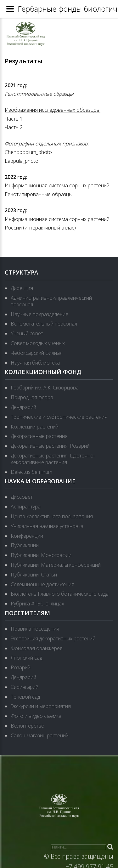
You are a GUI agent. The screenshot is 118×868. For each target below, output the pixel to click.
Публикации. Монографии (41, 555)
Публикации (25, 545)
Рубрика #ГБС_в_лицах (37, 604)
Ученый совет (27, 333)
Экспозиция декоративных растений (53, 638)
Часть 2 (14, 127)
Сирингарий (25, 687)
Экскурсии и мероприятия (41, 706)
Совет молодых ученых (38, 343)
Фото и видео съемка (36, 716)
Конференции (27, 536)
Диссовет (22, 497)
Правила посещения (35, 629)
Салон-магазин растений (40, 735)
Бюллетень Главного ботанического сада (60, 594)
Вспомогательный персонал (44, 324)
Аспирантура (26, 507)
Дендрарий (23, 407)
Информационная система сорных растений (57, 185)
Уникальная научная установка (47, 526)
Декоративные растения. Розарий (50, 446)
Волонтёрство (28, 726)
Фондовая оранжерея (37, 648)
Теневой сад (25, 697)
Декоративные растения (39, 436)
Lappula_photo (22, 161)
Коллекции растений (35, 427)
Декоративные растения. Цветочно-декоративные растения (53, 459)
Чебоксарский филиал (37, 353)
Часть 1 (14, 119)
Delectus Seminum (31, 472)
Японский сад (26, 658)
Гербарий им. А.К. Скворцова (45, 388)
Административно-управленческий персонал (51, 301)
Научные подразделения (39, 314)
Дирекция (22, 288)
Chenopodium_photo (28, 152)
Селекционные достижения (42, 584)
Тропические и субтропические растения (59, 417)
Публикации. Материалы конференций (56, 565)
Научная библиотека (35, 363)
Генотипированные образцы (39, 94)
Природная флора (32, 397)
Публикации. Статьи (34, 575)
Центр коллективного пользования (52, 516)
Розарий (21, 667)
